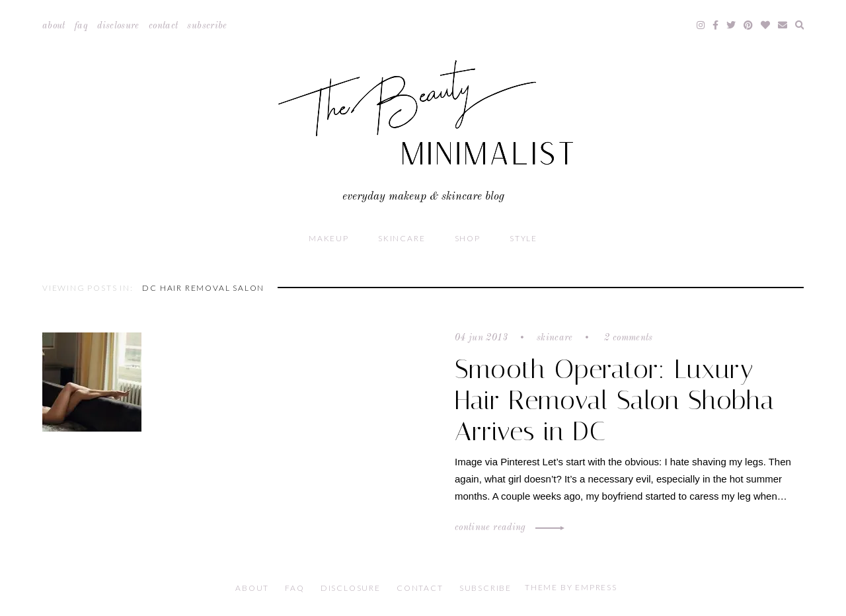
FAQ (81, 26)
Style (523, 238)
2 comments (627, 338)
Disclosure (118, 26)
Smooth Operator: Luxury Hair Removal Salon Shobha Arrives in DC (615, 400)
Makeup (329, 238)
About (54, 26)
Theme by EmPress (571, 587)
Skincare (402, 238)
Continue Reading (508, 527)
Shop (468, 238)
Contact (163, 26)
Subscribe (207, 26)
